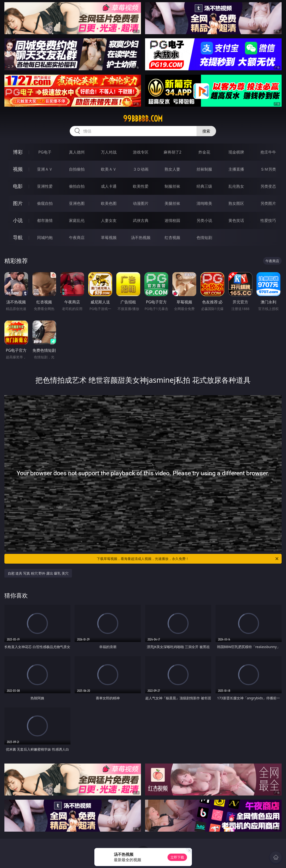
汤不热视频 (141, 238)
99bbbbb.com (143, 119)
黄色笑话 (236, 220)
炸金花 (204, 152)
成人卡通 (109, 186)
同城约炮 (45, 238)
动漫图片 (141, 203)
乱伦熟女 (236, 186)
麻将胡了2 (173, 152)
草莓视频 (109, 238)
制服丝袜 (172, 186)
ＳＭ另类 (268, 169)
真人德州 (77, 152)
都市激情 (45, 220)
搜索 (206, 131)
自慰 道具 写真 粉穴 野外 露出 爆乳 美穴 (38, 573)
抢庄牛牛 (268, 152)
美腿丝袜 (172, 203)
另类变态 (268, 186)
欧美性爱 (141, 186)
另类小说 (204, 220)
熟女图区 (236, 203)
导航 (18, 237)
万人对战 (109, 152)
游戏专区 (141, 152)
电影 (18, 186)
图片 (18, 203)
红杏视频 (172, 238)
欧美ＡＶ (109, 169)
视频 (18, 169)
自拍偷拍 (77, 169)
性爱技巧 (268, 220)
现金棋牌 (236, 152)
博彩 (18, 152)
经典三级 (204, 186)
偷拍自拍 (77, 186)
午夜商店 (77, 238)
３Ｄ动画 (141, 169)
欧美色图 (109, 203)
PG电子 (45, 152)
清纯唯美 (204, 203)
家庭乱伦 (77, 220)
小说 (18, 220)
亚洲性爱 (45, 186)
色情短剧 (204, 238)
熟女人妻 (172, 169)
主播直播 (236, 169)
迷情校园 (172, 220)
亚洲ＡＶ (45, 169)
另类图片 (268, 203)
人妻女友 (109, 220)
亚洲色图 (77, 203)
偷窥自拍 (45, 203)
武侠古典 (141, 220)
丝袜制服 (204, 169)
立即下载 (177, 857)
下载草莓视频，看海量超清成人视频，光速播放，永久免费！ (188, 559)
